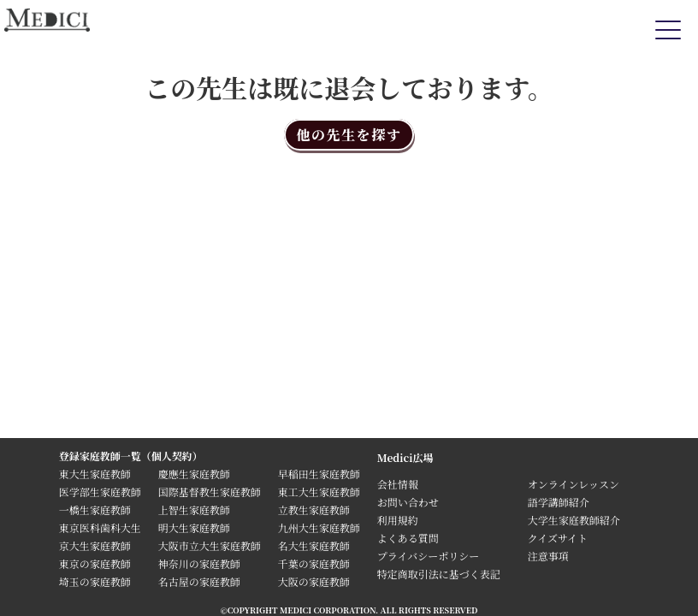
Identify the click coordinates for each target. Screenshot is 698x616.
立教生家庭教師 (314, 509)
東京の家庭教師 (95, 563)
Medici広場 (405, 457)
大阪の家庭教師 (314, 581)
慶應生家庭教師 (194, 474)
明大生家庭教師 (194, 527)
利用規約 (398, 520)
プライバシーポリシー (428, 556)
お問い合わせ (408, 502)
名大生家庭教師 (314, 545)
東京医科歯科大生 (100, 527)
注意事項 (548, 556)
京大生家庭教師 (95, 545)
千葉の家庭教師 (314, 563)
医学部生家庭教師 (100, 492)
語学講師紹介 (559, 502)
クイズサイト (558, 538)
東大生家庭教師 (95, 474)
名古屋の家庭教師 (199, 581)
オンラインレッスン (574, 484)
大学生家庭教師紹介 (574, 520)
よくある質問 (408, 538)
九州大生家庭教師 (319, 527)
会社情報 (398, 484)
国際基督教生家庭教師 (210, 492)
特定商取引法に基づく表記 (444, 574)
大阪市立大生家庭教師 (210, 545)
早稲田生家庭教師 (319, 474)
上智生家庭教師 (194, 509)
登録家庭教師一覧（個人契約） (131, 456)
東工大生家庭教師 (319, 492)
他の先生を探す (349, 135)
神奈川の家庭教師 (199, 563)
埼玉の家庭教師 (95, 581)
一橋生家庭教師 (95, 509)
